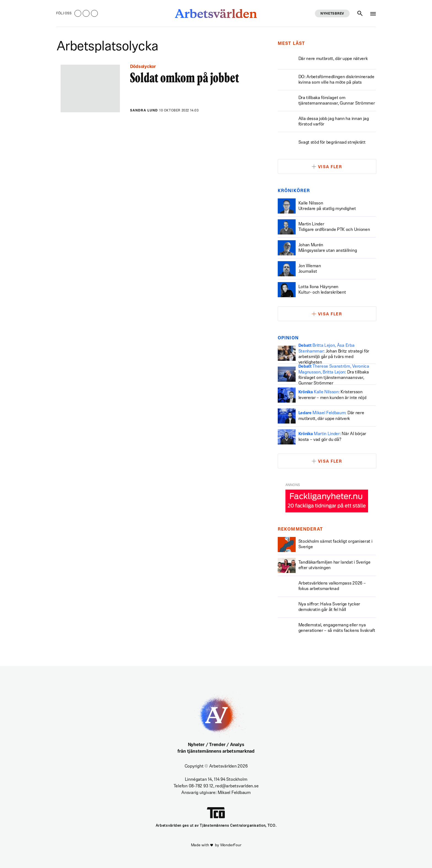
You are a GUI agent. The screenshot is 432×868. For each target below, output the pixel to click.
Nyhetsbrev (332, 14)
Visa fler (330, 167)
